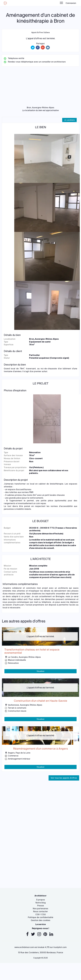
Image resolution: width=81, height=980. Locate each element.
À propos (41, 900)
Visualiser (41, 671)
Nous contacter (40, 911)
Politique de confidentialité (41, 917)
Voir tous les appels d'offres (64, 778)
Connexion (71, 3)
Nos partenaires (40, 909)
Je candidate (69, 120)
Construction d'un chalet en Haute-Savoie (40, 701)
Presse (41, 906)
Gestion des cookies (41, 920)
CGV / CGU (41, 914)
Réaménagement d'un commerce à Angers (40, 749)
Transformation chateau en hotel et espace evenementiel (32, 651)
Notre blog (41, 903)
